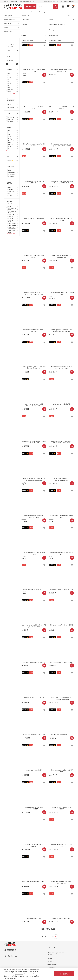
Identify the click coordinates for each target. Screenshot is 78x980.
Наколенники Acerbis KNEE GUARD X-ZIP (62, 293)
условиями (19, 974)
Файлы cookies (52, 948)
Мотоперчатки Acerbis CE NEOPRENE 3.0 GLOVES (34, 405)
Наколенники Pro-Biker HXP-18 (34, 590)
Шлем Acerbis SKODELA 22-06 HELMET (34, 256)
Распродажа (8, 31)
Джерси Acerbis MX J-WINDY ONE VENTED (61, 219)
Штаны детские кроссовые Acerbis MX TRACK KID (34, 442)
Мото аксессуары (10, 20)
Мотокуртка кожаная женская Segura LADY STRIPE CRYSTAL (62, 145)
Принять (64, 974)
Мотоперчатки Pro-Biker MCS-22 (34, 662)
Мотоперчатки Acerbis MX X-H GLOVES (34, 331)
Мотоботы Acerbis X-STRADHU (34, 218)
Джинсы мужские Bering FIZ (61, 919)
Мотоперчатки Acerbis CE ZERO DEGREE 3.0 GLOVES (61, 368)
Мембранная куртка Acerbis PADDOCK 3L (34, 182)
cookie (18, 970)
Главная (34, 12)
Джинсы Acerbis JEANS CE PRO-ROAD (62, 845)
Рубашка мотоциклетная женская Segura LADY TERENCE (61, 182)
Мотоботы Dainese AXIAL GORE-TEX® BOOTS (62, 71)
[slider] (7, 64)
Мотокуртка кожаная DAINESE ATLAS (34, 108)
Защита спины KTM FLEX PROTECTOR (34, 808)
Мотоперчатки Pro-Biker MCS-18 (62, 625)
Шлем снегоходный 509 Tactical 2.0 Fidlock (61, 108)
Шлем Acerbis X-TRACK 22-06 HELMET (34, 845)
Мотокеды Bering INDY (34, 770)
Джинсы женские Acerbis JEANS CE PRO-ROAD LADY (61, 256)
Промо (8, 35)
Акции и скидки (26, 1)
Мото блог (15, 1)
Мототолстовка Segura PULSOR (34, 735)
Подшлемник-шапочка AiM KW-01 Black (62, 553)
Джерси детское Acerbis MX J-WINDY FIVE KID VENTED (62, 442)
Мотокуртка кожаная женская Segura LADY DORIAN (62, 698)
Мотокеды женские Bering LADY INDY (62, 771)
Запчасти (7, 23)
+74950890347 (69, 1)
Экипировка (8, 16)
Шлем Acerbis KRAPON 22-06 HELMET (62, 808)
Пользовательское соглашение (53, 944)
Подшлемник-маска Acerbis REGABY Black (34, 516)
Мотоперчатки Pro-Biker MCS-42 (62, 662)
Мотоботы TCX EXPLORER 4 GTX (61, 735)
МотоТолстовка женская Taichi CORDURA (34, 145)
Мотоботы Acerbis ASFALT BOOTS (34, 881)
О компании (37, 1)
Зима (6, 27)
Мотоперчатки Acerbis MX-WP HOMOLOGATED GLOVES (61, 331)
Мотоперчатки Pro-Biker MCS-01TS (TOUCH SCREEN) (34, 626)
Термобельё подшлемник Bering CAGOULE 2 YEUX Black (34, 479)
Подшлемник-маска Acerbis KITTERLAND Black (62, 479)
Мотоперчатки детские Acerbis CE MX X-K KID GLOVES (34, 368)
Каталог (7, 1)
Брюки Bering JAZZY (34, 919)
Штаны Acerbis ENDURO (62, 404)
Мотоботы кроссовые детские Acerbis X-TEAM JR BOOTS (34, 293)
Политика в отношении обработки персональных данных (56, 953)
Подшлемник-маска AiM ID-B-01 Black (34, 553)
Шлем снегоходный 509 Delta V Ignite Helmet (61, 882)
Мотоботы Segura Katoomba (34, 697)
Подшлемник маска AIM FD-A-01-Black (62, 516)
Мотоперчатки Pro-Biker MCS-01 (62, 590)
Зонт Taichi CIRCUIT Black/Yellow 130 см (34, 71)
